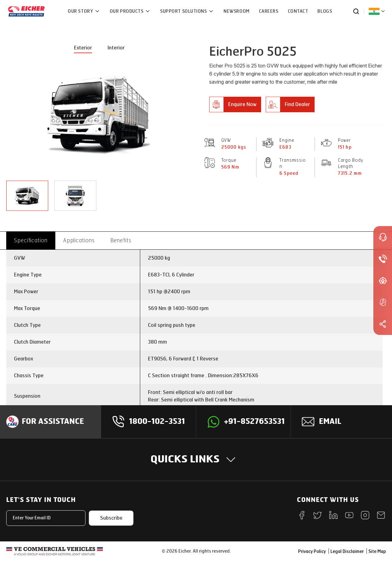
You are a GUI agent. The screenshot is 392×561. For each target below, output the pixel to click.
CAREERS (269, 11)
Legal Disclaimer (347, 552)
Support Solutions (184, 11)
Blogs (325, 11)
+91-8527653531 (254, 422)
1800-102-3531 (157, 422)
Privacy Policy (312, 552)
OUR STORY (81, 11)
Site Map (377, 552)
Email (330, 422)
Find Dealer (297, 104)
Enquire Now (242, 104)
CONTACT (298, 11)
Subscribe (111, 518)
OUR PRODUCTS (127, 11)
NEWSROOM (236, 11)
